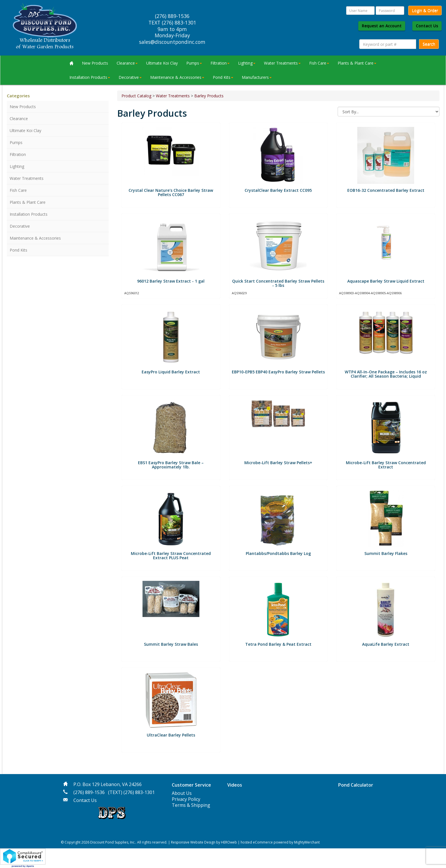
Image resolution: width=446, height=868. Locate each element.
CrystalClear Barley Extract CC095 (278, 190)
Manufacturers (257, 77)
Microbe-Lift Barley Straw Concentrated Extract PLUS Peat (171, 556)
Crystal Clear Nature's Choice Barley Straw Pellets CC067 (171, 192)
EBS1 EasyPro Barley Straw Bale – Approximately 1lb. (171, 465)
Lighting (247, 63)
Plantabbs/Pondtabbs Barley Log (278, 553)
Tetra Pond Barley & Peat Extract (278, 644)
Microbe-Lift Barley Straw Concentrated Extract (386, 465)
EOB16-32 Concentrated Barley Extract (386, 190)
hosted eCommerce (257, 842)
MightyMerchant (307, 842)
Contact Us (427, 26)
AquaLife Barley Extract (386, 644)
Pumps (194, 63)
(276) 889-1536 (89, 792)
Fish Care (319, 63)
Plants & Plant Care (357, 63)
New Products (95, 63)
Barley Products (209, 96)
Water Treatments (282, 63)
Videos (235, 785)
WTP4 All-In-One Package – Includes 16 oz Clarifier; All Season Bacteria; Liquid (386, 374)
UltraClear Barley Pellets (171, 735)
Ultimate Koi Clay (162, 63)
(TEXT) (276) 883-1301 (131, 792)
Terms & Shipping (191, 805)
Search (429, 44)
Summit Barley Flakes (386, 553)
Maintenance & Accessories (177, 77)
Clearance (127, 63)
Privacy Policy (186, 799)
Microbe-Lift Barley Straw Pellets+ (278, 463)
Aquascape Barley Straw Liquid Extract (386, 281)
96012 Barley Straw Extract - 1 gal (171, 281)
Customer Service (191, 785)
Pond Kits (223, 77)
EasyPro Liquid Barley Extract (171, 372)
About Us (182, 793)
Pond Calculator (356, 785)
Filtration (220, 63)
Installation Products (90, 77)
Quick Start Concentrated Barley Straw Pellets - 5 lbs (278, 283)
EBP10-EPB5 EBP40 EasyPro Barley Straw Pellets (278, 372)
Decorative (130, 77)
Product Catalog (136, 96)
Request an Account (382, 26)
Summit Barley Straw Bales (171, 644)
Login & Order (425, 10)
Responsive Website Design (193, 842)
